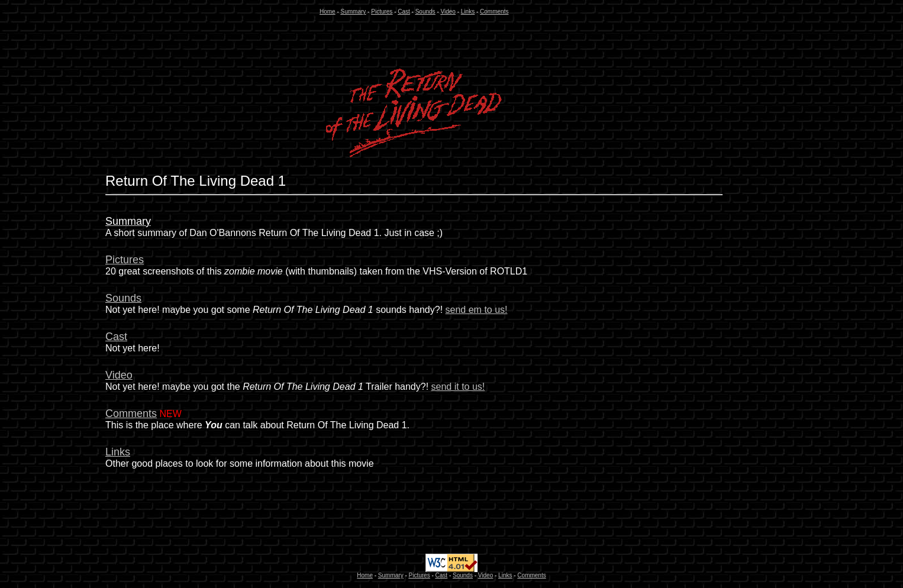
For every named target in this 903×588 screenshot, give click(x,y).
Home (328, 12)
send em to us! (477, 310)
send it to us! (458, 387)
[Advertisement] (54, 344)
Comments (494, 12)
